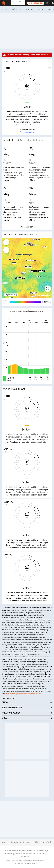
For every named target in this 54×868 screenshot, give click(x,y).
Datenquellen (32, 863)
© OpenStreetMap (11, 295)
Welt (4, 842)
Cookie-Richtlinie (39, 861)
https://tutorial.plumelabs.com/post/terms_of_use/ (24, 694)
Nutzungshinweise (12, 861)
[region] (27, 268)
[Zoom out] (6, 250)
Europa (15, 842)
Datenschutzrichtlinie (26, 861)
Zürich (38, 842)
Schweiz (26, 842)
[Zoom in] (6, 242)
